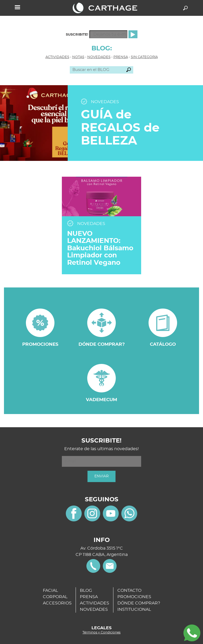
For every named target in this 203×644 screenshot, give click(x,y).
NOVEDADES (99, 57)
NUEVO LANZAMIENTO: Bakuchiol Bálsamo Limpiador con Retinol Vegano (100, 248)
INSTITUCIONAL (134, 609)
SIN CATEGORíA (144, 57)
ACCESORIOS (57, 603)
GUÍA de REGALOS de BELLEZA (120, 128)
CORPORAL (55, 597)
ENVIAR (101, 476)
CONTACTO (129, 590)
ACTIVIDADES (57, 57)
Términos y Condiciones (101, 632)
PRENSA (121, 57)
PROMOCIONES (134, 597)
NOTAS (78, 57)
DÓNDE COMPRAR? (139, 603)
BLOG (86, 590)
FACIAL (50, 590)
